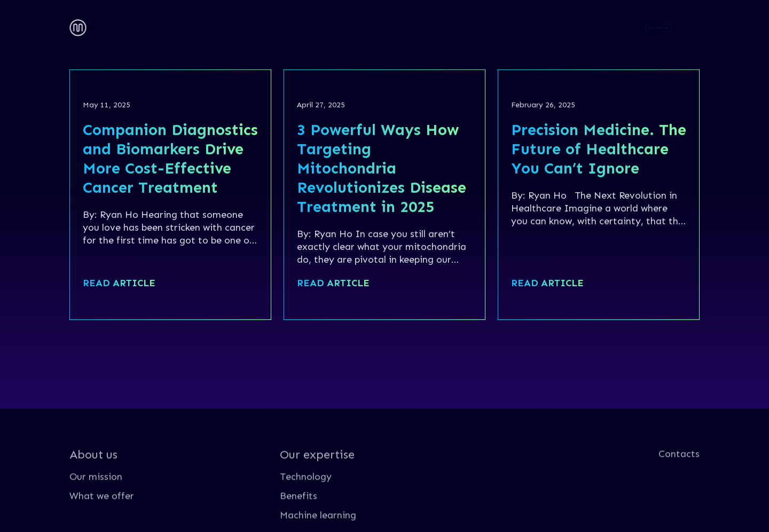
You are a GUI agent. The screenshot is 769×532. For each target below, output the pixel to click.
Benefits (299, 518)
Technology (306, 498)
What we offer (102, 518)
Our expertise (202, 25)
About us (119, 25)
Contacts (285, 25)
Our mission (96, 498)
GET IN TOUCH (659, 27)
